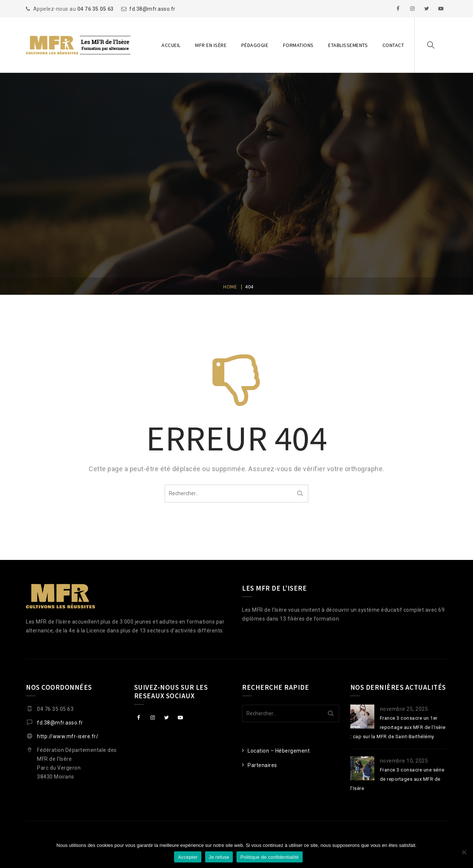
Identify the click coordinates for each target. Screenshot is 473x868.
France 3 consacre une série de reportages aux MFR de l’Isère (397, 779)
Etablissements (348, 45)
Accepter (188, 857)
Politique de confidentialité (269, 857)
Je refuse (219, 857)
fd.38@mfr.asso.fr (152, 9)
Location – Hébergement (279, 751)
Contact (393, 45)
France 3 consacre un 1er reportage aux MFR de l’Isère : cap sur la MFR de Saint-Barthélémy (398, 727)
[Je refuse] (464, 852)
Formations (298, 45)
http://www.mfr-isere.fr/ (68, 736)
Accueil (171, 45)
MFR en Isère (211, 45)
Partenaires (262, 765)
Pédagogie (255, 45)
